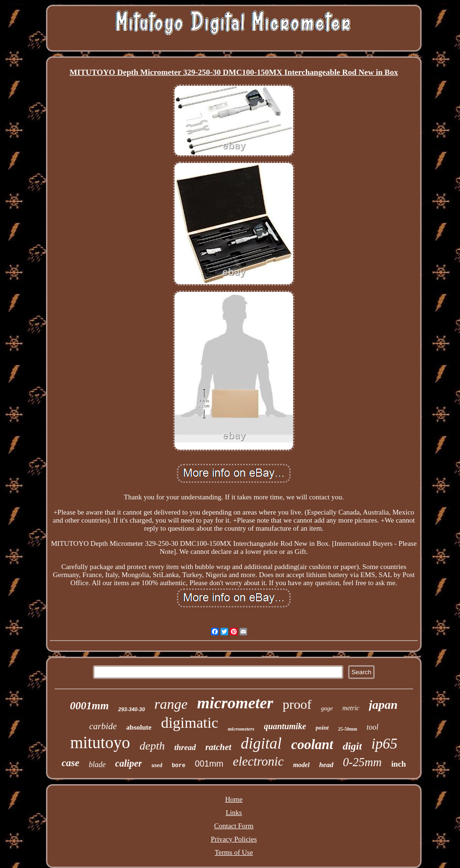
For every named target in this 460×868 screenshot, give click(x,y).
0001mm (90, 706)
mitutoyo (100, 743)
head (326, 765)
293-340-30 (131, 709)
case (70, 763)
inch (399, 764)
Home (234, 799)
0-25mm (362, 762)
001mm (209, 764)
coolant (312, 744)
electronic (258, 761)
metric (351, 708)
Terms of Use (234, 852)
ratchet (218, 747)
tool (373, 727)
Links (234, 813)
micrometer (235, 703)
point (322, 728)
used (157, 765)
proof (297, 704)
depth (152, 746)
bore (179, 766)
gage (327, 708)
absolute (139, 727)
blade (97, 764)
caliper (129, 763)
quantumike (285, 726)
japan (383, 705)
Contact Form (234, 826)
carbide (103, 726)
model (301, 765)
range (171, 704)
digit (352, 746)
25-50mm (348, 729)
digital (261, 743)
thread (185, 747)
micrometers (241, 729)
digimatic (189, 723)
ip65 (384, 744)
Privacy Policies (234, 839)
